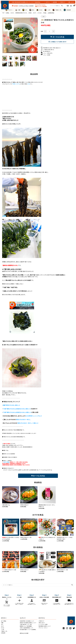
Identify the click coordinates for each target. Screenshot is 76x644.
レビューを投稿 (45, 55)
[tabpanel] (20, 35)
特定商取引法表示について (45, 626)
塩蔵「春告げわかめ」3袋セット (12, 405)
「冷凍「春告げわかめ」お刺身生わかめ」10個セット (17, 412)
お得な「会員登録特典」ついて (26, 628)
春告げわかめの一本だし (23, 419)
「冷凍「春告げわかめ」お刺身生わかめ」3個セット (17, 409)
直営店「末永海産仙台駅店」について (28, 623)
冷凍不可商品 (6, 462)
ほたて (3, 626)
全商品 (8, 13)
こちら (29, 84)
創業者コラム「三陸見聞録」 (26, 626)
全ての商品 (4, 621)
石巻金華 (3, 633)
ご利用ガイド (63, 2)
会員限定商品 (51, 13)
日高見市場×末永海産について (27, 621)
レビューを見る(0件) (47, 53)
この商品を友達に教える (47, 50)
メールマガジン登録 (43, 624)
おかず (35, 13)
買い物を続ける (46, 51)
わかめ (12, 13)
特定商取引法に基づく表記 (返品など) (51, 48)
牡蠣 (2, 623)
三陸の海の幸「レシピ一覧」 (26, 624)
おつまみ (40, 13)
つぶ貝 (3, 630)
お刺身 (30, 13)
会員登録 (55, 2)
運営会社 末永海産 (24, 633)
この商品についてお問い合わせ (57, 42)
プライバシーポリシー (43, 628)
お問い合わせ (71, 2)
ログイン (48, 2)
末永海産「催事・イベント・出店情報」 (28, 630)
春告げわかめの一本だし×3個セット (28, 423)
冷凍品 (45, 13)
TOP (3, 13)
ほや (2, 624)
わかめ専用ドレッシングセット (34, 416)
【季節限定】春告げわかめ (21, 13)
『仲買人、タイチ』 (16, 84)
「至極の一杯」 (4, 631)
